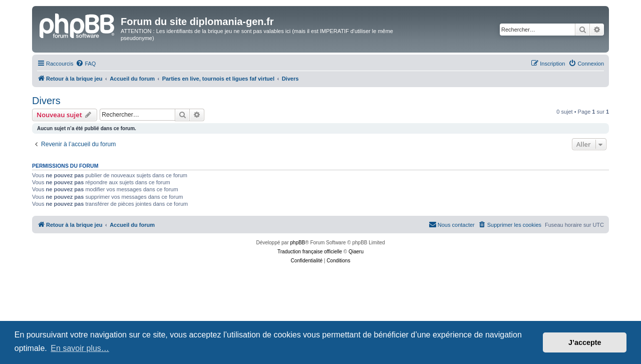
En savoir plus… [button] (80, 348)
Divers (46, 101)
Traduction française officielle (310, 252)
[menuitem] (86, 64)
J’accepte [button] (585, 342)
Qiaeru (356, 252)
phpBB (297, 243)
